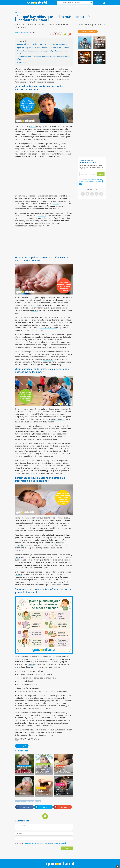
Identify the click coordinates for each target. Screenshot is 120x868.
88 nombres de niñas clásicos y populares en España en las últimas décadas (99, 44)
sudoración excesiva (48, 328)
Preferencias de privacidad (31, 843)
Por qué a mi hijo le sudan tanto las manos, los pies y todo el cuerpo (43, 770)
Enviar (67, 848)
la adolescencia (45, 342)
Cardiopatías (19, 801)
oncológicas (48, 359)
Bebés (19, 789)
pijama (31, 664)
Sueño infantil (61, 766)
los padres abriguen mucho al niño (37, 523)
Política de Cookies (59, 843)
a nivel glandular (58, 419)
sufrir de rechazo (41, 451)
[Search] (91, 3)
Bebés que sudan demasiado (23, 793)
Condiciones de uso (46, 843)
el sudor (32, 126)
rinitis (17, 557)
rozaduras (61, 434)
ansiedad (42, 216)
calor (55, 77)
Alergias (38, 801)
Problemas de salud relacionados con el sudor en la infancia (24, 771)
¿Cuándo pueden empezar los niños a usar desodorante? (44, 793)
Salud (18, 12)
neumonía (67, 555)
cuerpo (56, 203)
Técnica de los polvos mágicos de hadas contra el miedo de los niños (99, 58)
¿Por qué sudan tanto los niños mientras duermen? (63, 771)
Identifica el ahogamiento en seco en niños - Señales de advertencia (85, 44)
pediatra (35, 310)
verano (64, 703)
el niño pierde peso (47, 718)
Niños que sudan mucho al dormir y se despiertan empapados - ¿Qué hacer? (63, 791)
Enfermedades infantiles (25, 735)
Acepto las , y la (41, 843)
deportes (30, 463)
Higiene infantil (41, 788)
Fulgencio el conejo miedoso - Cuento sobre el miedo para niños (85, 58)
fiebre (45, 146)
